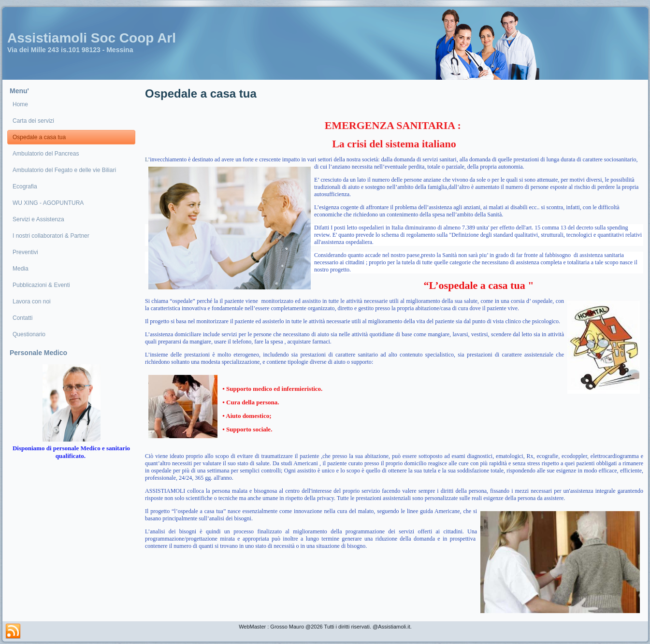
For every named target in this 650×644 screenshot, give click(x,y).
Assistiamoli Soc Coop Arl (92, 38)
